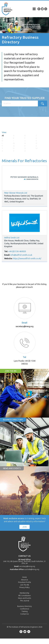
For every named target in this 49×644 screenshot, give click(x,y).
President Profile (25, 582)
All (3, 136)
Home (25, 577)
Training (25, 611)
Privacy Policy (24, 587)
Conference (25, 609)
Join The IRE (25, 585)
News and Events (25, 598)
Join (24, 527)
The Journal (25, 601)
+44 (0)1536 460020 (17, 251)
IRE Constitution (25, 596)
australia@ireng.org (32, 569)
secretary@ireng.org (24, 326)
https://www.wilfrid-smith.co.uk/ (27, 258)
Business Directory (25, 606)
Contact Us (25, 614)
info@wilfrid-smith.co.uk (21, 255)
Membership (24, 593)
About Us (24, 580)
